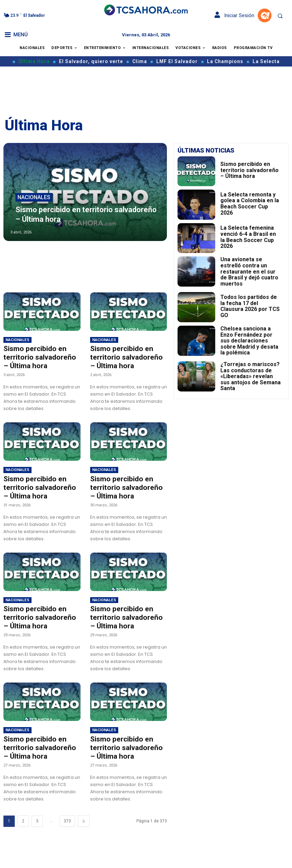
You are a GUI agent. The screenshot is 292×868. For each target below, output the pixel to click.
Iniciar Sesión (234, 15)
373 (67, 809)
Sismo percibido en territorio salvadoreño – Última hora (36, 356)
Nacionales (34, 203)
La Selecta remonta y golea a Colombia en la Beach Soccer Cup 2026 (250, 203)
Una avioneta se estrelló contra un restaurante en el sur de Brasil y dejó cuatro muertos (251, 270)
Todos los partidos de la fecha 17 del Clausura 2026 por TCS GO (250, 304)
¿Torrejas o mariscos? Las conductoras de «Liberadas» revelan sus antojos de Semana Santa (248, 371)
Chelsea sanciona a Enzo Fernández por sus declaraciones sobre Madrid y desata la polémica (250, 337)
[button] (280, 16)
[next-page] (84, 809)
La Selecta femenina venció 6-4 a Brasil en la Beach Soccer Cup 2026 (250, 237)
